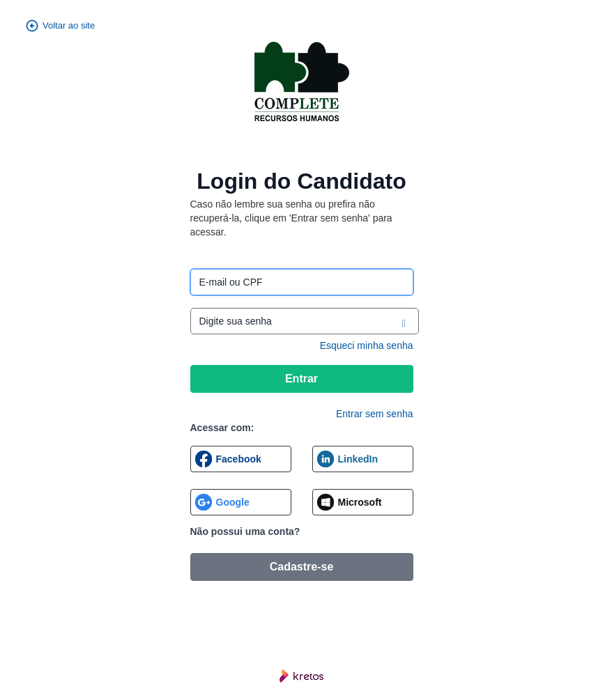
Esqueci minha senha (367, 345)
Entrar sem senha (375, 414)
